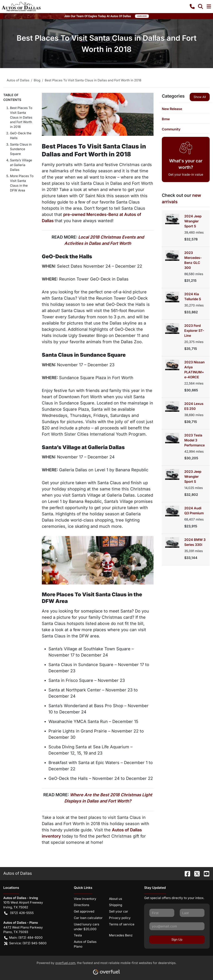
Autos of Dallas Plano (85, 944)
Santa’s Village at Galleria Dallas (21, 165)
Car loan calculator (88, 918)
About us (116, 899)
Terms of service (122, 924)
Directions (82, 905)
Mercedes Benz (121, 935)
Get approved (84, 911)
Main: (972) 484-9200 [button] (23, 938)
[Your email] (177, 926)
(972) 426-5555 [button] (19, 913)
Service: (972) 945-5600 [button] (25, 943)
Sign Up (177, 939)
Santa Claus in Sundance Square (21, 149)
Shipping (116, 905)
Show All (200, 97)
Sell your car (119, 911)
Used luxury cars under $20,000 (87, 927)
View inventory (85, 899)
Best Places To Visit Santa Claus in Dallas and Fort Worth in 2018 (21, 117)
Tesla (78, 935)
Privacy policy (120, 918)
